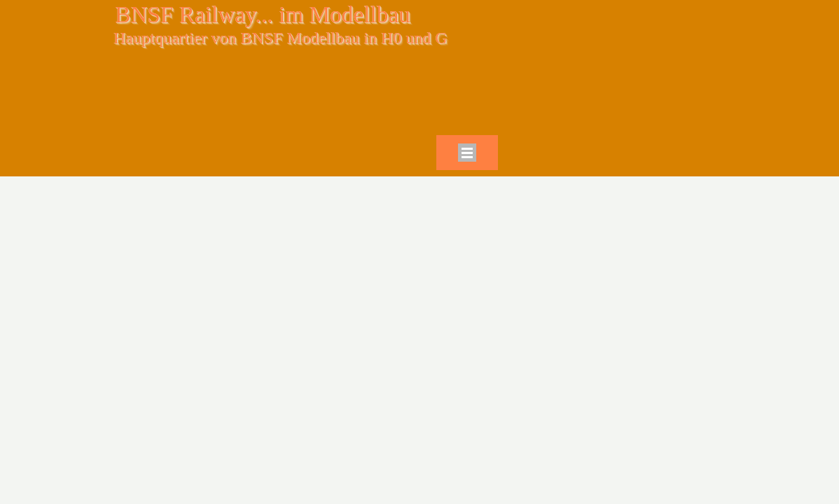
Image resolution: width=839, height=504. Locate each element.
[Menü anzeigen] (467, 153)
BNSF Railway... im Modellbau (263, 14)
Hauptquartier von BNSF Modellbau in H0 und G (280, 38)
